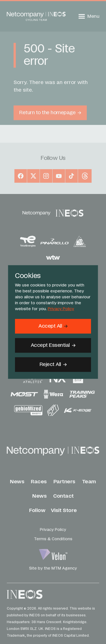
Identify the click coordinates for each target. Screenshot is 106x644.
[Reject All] (53, 365)
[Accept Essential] (53, 345)
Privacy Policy (61, 309)
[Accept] (53, 326)
